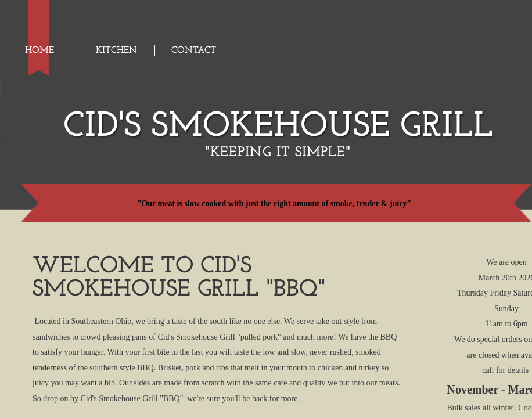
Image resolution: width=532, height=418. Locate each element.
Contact (194, 51)
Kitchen (116, 51)
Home (39, 51)
